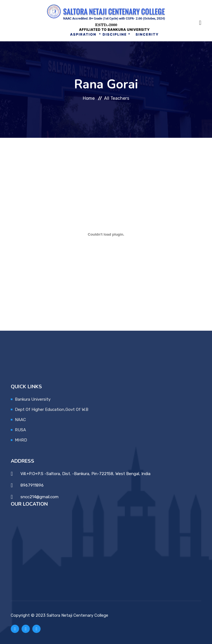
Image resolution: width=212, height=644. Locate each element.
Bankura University (33, 399)
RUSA (20, 430)
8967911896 (32, 485)
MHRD (21, 440)
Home (89, 98)
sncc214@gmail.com (39, 497)
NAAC (20, 420)
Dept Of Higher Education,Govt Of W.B (52, 409)
